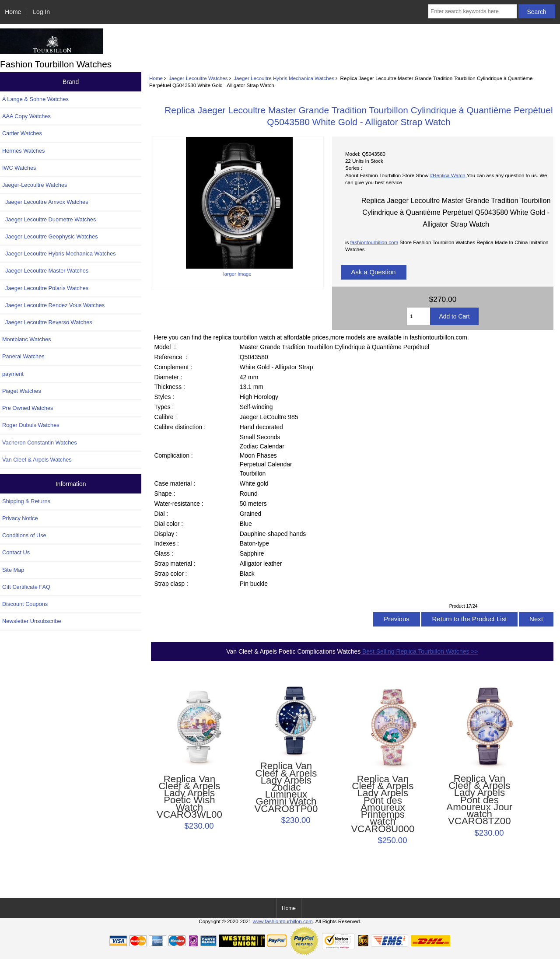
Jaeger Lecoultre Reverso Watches (47, 322)
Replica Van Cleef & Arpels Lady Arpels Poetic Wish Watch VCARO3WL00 (189, 797)
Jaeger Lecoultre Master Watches (45, 271)
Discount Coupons (25, 604)
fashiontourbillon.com (374, 242)
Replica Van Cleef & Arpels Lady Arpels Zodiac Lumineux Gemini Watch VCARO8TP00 (286, 787)
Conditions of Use (24, 535)
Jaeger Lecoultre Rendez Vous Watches (53, 305)
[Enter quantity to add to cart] (418, 316)
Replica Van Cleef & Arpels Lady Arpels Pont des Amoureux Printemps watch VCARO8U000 (383, 804)
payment (13, 374)
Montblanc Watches (27, 339)
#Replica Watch (448, 175)
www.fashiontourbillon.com (283, 921)
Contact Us (16, 552)
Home (13, 12)
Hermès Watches (23, 151)
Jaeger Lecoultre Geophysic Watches (50, 236)
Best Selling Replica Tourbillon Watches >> (419, 651)
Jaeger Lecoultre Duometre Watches (49, 219)
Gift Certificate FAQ (26, 587)
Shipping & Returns (26, 501)
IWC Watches (19, 168)
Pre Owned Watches (28, 408)
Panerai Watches (23, 356)
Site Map (13, 570)
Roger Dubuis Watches (31, 425)
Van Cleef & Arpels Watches (37, 460)
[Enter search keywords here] (472, 11)
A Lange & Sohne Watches (35, 99)
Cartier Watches (22, 133)
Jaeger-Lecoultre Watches (198, 78)
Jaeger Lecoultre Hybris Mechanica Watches (284, 78)
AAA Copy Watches (26, 116)
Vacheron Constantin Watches (40, 443)
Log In (41, 12)
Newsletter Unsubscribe (32, 621)
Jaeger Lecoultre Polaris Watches (45, 288)
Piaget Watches (22, 391)
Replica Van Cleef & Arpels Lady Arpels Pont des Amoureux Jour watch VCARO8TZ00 (479, 800)
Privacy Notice (20, 518)
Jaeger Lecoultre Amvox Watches (45, 202)
